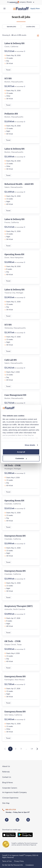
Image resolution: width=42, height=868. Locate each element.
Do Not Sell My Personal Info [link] (13, 865)
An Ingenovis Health (17, 855)
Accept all (21, 452)
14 (32, 749)
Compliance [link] (30, 865)
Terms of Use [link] (7, 861)
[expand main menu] (4, 9)
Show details (30, 445)
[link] (21, 9)
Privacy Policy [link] (19, 861)
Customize (21, 458)
